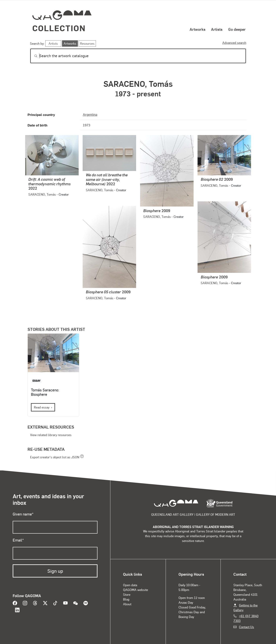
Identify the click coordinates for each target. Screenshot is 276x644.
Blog (126, 599)
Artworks (198, 29)
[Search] (138, 56)
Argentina (90, 114)
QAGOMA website (136, 590)
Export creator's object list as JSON (55, 457)
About (127, 604)
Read (42, 407)
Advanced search (234, 43)
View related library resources (51, 435)
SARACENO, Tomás (42, 194)
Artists (217, 29)
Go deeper (237, 29)
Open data (130, 585)
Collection (59, 28)
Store (127, 594)
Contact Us (246, 627)
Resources (87, 43)
